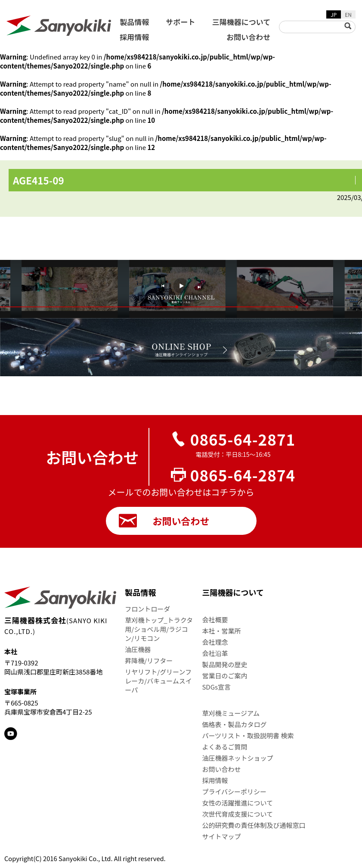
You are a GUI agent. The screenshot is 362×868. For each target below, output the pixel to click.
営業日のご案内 (224, 676)
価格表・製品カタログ (234, 724)
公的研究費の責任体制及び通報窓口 (254, 825)
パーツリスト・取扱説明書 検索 (248, 735)
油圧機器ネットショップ (237, 758)
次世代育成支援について (237, 814)
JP (334, 14)
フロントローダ (147, 609)
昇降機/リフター (149, 660)
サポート (181, 22)
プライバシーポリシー (234, 792)
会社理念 (215, 642)
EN (348, 14)
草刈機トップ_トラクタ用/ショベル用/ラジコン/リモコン (159, 629)
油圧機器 (138, 649)
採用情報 (134, 37)
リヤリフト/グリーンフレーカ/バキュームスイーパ (158, 681)
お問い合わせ (248, 37)
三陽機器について (241, 22)
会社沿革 (215, 653)
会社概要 (215, 620)
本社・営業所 (221, 631)
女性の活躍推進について (237, 803)
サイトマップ (221, 836)
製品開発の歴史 (224, 664)
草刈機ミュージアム (231, 713)
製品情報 (134, 22)
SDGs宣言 (216, 687)
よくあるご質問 (224, 747)
